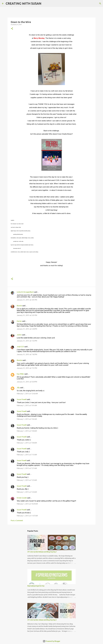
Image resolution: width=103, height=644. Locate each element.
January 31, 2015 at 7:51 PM (27, 368)
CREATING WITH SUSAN (23, 3)
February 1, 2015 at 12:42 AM (27, 394)
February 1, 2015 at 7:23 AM (27, 480)
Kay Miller (20, 374)
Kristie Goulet (22, 498)
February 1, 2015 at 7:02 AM (27, 419)
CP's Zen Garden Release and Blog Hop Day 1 (42, 552)
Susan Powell (22, 399)
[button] (12, 29)
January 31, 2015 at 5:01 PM (27, 315)
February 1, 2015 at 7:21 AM (27, 468)
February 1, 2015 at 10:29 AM (27, 504)
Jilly (18, 388)
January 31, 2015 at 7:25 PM (27, 341)
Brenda (19, 360)
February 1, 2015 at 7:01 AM (27, 405)
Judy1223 (20, 347)
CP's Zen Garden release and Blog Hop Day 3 (42, 620)
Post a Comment (17, 521)
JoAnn (19, 335)
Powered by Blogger (51, 641)
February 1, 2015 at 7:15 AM (27, 455)
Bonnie (19, 306)
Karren (19, 321)
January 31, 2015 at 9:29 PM (27, 382)
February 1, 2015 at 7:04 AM (27, 431)
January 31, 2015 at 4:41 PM (27, 300)
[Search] (44, 4)
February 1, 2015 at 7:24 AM (27, 492)
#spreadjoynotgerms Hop (36, 586)
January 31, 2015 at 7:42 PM (27, 354)
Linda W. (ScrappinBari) (25, 292)
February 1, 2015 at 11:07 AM (27, 516)
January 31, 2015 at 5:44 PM (27, 329)
